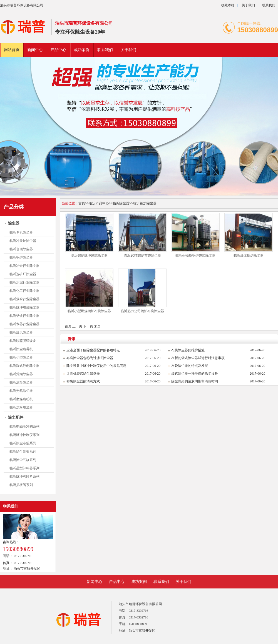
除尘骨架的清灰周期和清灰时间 (195, 381)
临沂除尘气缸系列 (23, 460)
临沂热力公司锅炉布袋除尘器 (142, 311)
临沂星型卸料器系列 (24, 468)
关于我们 (248, 5)
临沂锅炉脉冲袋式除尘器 (89, 255)
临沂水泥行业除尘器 (24, 282)
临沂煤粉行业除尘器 (24, 299)
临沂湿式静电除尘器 (24, 366)
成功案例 (82, 50)
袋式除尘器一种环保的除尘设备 (195, 374)
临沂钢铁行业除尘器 (24, 316)
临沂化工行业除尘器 (24, 291)
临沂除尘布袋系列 (23, 443)
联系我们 (269, 5)
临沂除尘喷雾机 (21, 349)
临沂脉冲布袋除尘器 (24, 307)
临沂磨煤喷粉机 (21, 399)
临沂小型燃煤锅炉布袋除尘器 (89, 311)
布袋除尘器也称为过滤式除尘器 (90, 358)
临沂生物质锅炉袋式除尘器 (195, 255)
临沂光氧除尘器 (21, 391)
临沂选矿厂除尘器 (23, 274)
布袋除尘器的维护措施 (188, 350)
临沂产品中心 (99, 203)
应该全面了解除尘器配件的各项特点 (93, 350)
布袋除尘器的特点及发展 (190, 366)
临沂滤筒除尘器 (21, 382)
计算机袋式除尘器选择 (83, 374)
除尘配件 (16, 418)
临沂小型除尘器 (21, 357)
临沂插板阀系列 (21, 485)
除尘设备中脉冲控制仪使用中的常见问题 (96, 366)
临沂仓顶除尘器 (21, 249)
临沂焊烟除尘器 (21, 374)
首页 (82, 203)
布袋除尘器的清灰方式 (83, 381)
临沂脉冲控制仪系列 (24, 435)
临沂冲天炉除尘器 (23, 241)
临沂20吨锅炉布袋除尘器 (142, 255)
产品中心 (58, 50)
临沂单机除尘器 (21, 232)
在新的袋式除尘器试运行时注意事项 (198, 358)
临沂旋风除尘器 (21, 332)
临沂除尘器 (121, 203)
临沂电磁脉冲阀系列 (24, 427)
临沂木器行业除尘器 (24, 324)
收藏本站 (228, 5)
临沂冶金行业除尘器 (24, 266)
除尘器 (14, 223)
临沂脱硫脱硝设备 (23, 341)
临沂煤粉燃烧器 (21, 407)
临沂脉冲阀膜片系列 (24, 477)
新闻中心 (35, 50)
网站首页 (12, 50)
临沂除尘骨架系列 (23, 452)
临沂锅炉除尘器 (21, 257)
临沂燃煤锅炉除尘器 (249, 255)
